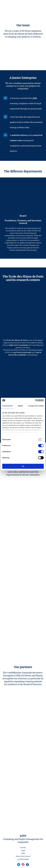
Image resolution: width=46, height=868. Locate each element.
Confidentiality (23, 859)
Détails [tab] (20, 406)
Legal (23, 850)
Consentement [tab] (7, 406)
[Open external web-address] (23, 312)
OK (23, 466)
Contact (23, 847)
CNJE (23, 853)
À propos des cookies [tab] (36, 406)
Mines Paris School (23, 856)
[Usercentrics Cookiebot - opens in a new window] (35, 400)
